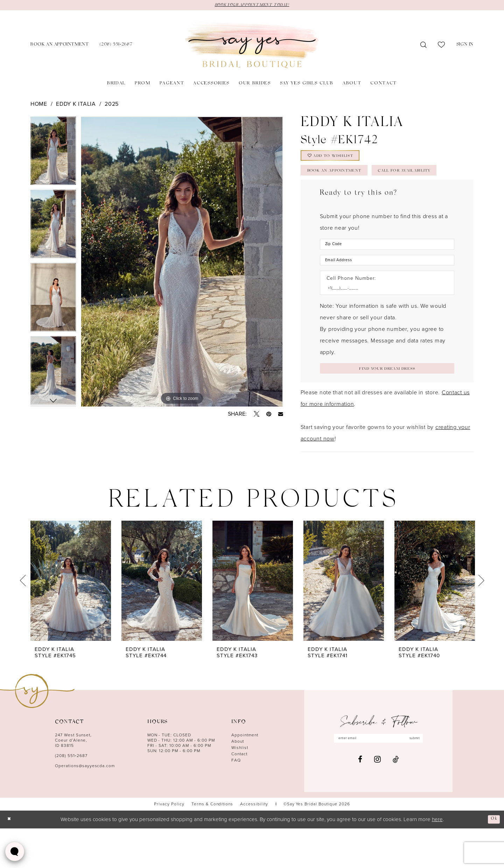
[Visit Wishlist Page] (442, 46)
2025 (112, 105)
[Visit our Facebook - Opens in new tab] (360, 802)
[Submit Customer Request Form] (387, 407)
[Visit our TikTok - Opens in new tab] (396, 802)
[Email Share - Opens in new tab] (281, 415)
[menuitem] (59, 46)
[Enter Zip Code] (387, 275)
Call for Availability (344, 199)
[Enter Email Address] (387, 294)
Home (39, 105)
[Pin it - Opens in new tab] (269, 415)
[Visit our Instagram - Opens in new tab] (377, 801)
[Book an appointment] (59, 46)
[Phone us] (116, 46)
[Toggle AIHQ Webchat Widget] (15, 852)
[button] (465, 46)
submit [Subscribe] (425, 779)
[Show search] (424, 46)
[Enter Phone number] (384, 324)
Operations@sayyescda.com (85, 806)
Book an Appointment (344, 180)
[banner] (252, 46)
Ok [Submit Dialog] (492, 859)
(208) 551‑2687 (71, 796)
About (238, 781)
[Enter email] (378, 779)
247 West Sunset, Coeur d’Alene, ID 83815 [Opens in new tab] (73, 780)
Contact (239, 794)
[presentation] (71, 621)
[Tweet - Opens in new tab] (257, 415)
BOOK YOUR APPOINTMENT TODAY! (252, 6)
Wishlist (240, 787)
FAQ (236, 800)
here (437, 859)
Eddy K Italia (76, 105)
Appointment (245, 775)
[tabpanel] (53, 154)
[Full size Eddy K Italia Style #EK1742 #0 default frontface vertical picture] (182, 263)
